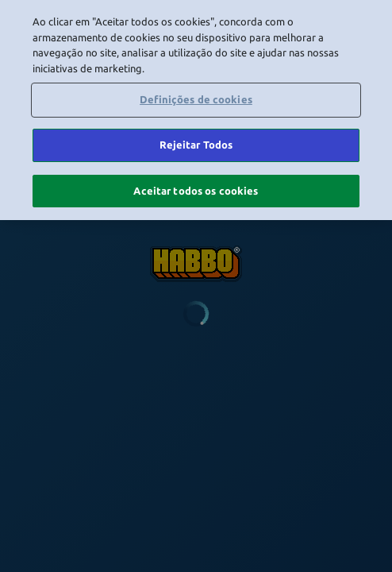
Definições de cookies (196, 98)
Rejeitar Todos (196, 142)
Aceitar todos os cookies (196, 188)
